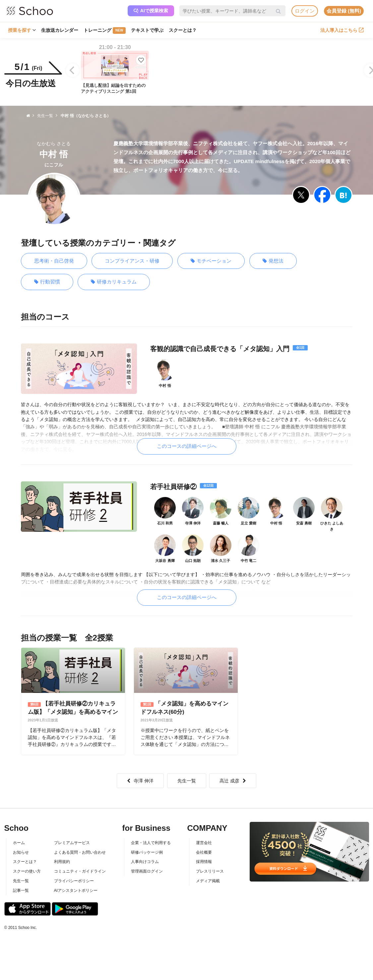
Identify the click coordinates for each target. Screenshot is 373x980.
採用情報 (204, 862)
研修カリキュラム (114, 282)
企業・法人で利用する (151, 843)
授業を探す (22, 30)
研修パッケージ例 (147, 852)
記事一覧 (21, 890)
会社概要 (204, 852)
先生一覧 (187, 781)
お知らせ (21, 852)
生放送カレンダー (60, 30)
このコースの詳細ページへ (187, 446)
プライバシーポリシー (74, 881)
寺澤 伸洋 (140, 781)
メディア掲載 (208, 881)
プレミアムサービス (72, 843)
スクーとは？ (183, 30)
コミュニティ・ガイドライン (80, 871)
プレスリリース (210, 871)
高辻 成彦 (233, 781)
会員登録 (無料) (344, 11)
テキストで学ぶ (147, 30)
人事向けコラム (145, 862)
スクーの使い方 (27, 871)
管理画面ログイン (147, 871)
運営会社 (204, 843)
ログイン (305, 11)
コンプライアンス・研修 (132, 261)
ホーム (19, 843)
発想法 (273, 261)
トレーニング (105, 31)
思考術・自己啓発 (54, 261)
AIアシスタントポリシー (76, 890)
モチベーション (211, 261)
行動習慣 (47, 282)
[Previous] (73, 70)
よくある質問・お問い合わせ (80, 852)
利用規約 (62, 862)
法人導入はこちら (342, 30)
